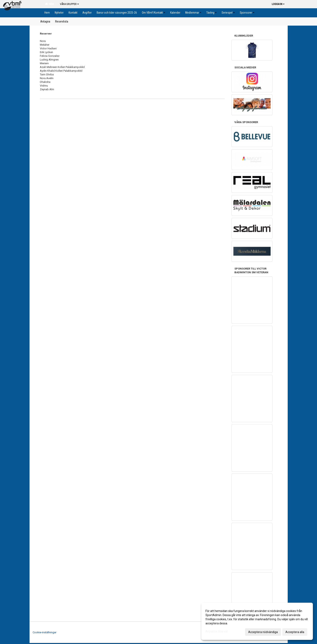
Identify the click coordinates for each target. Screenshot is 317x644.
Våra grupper (69, 4)
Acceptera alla (295, 632)
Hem (49, 4)
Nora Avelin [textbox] (47, 78)
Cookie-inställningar (45, 632)
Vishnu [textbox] (44, 86)
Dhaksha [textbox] (45, 82)
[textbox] (132, 86)
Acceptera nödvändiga (263, 632)
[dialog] (257, 621)
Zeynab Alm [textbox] (47, 89)
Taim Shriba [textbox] (47, 74)
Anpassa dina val (217, 631)
